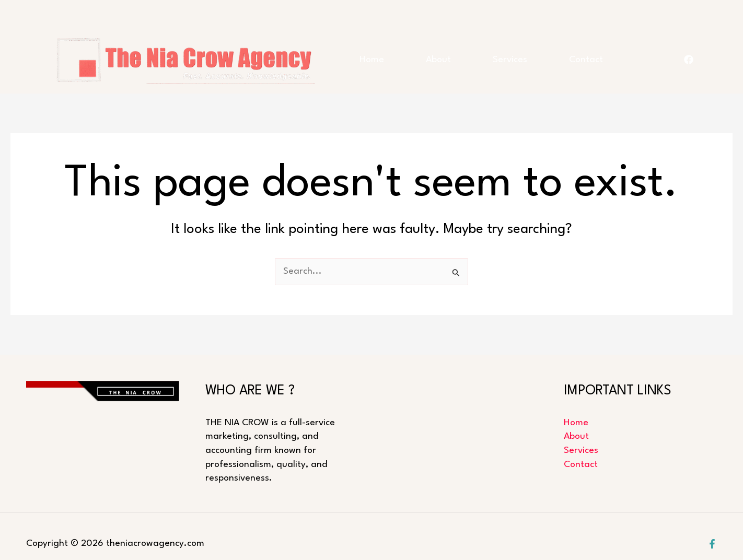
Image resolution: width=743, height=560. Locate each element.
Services (510, 60)
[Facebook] (712, 544)
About (438, 60)
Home (372, 60)
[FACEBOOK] (689, 60)
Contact (586, 60)
